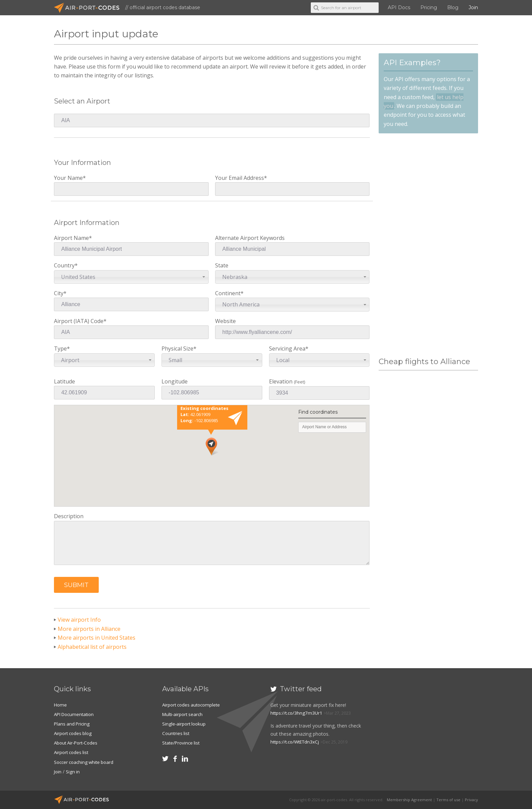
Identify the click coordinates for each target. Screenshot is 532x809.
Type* (104, 356)
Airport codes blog (74, 733)
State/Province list (182, 743)
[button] (76, 585)
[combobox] (131, 277)
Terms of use (448, 800)
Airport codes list (72, 752)
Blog (453, 7)
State (292, 273)
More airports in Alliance (89, 629)
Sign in (74, 772)
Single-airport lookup (185, 724)
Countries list (176, 733)
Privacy (471, 800)
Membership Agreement (409, 800)
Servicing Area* (319, 356)
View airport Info (79, 620)
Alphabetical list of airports (92, 647)
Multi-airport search (184, 714)
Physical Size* (212, 356)
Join (473, 7)
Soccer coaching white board (86, 762)
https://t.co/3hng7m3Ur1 (297, 713)
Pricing (429, 7)
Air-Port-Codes (90, 8)
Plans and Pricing (73, 724)
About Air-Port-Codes (78, 743)
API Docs (399, 7)
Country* (131, 273)
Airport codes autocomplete (193, 705)
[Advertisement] (428, 245)
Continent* (292, 300)
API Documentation (76, 714)
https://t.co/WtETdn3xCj (297, 742)
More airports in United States (97, 638)
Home (61, 705)
